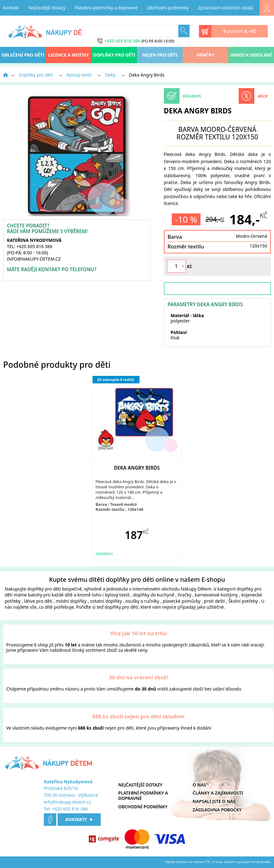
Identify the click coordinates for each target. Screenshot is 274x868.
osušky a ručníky (142, 601)
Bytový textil (79, 75)
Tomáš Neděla (261, 862)
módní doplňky (71, 601)
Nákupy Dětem (196, 589)
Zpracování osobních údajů (226, 8)
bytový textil (117, 595)
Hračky (205, 55)
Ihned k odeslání (251, 55)
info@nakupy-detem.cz (67, 802)
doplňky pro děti (44, 589)
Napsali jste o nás (214, 801)
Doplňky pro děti (114, 55)
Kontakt (11, 8)
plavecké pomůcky (182, 601)
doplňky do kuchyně (154, 595)
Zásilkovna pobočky (217, 810)
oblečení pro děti (23, 55)
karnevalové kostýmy (216, 595)
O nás (199, 785)
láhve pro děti (38, 601)
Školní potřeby (243, 601)
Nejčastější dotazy (47, 8)
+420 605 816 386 (70, 809)
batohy (35, 595)
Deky (110, 75)
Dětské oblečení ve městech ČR (188, 862)
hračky (184, 595)
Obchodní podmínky (168, 8)
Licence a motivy (69, 55)
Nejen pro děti (160, 55)
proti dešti (214, 601)
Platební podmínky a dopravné (106, 8)
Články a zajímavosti (218, 793)
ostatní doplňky (107, 601)
